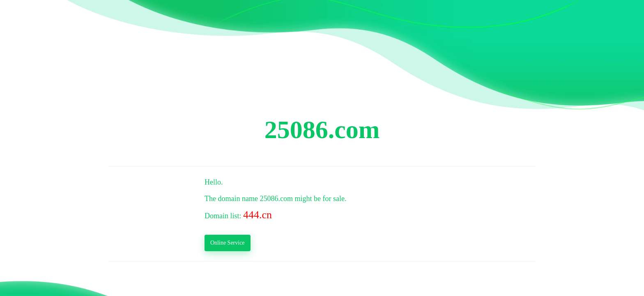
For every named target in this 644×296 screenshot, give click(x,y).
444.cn (258, 215)
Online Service (228, 243)
